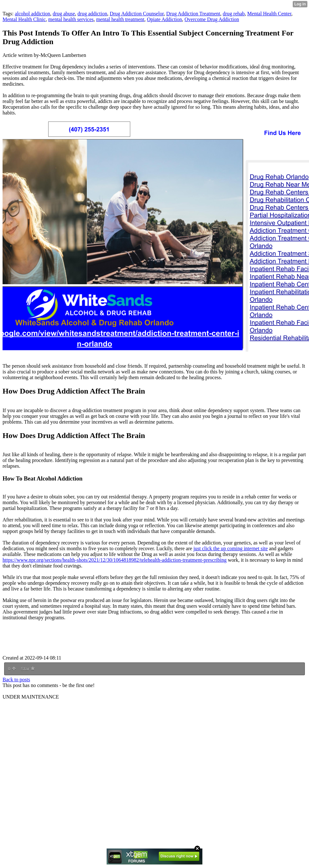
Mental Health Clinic (24, 19)
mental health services (71, 19)
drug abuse (64, 14)
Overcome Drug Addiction (212, 19)
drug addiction (92, 14)
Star (28, 669)
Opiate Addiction (164, 19)
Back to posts (16, 680)
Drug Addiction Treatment (193, 14)
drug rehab (234, 14)
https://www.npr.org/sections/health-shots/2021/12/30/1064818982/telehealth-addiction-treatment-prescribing (115, 560)
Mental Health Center (269, 14)
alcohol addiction (32, 14)
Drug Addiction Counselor (137, 14)
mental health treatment (120, 19)
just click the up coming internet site (231, 548)
